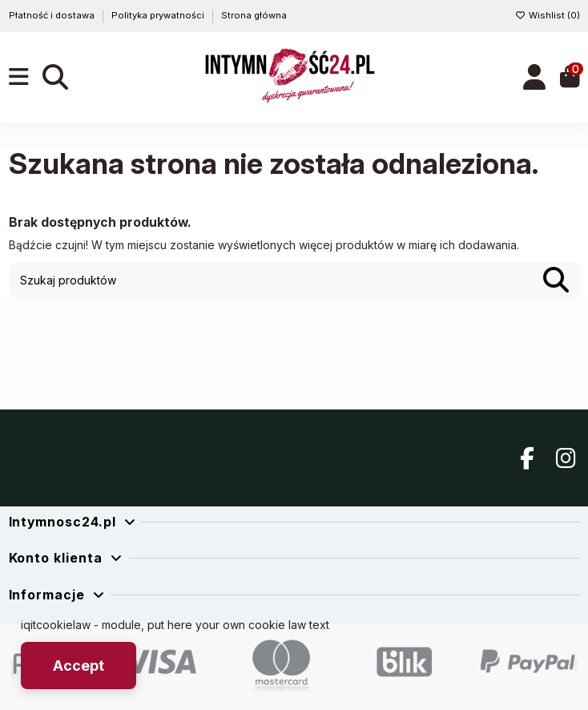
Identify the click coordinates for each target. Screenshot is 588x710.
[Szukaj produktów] (556, 280)
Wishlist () (548, 15)
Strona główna (254, 15)
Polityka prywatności (159, 15)
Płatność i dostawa (53, 15)
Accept (79, 666)
